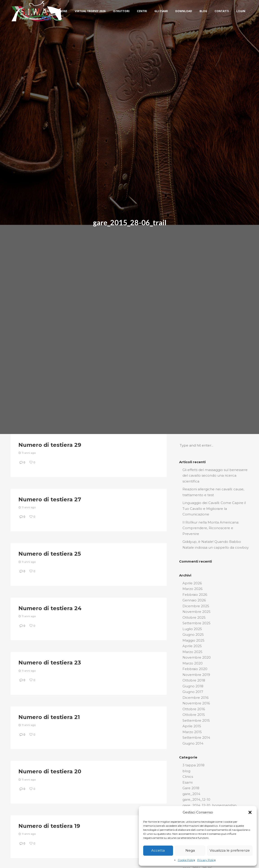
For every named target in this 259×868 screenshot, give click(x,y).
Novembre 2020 (197, 657)
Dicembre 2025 (196, 606)
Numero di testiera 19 (49, 826)
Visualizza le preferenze (230, 850)
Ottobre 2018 (194, 680)
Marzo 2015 (192, 732)
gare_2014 (191, 794)
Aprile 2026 (192, 583)
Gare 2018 (191, 788)
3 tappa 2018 (193, 765)
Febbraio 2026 (195, 595)
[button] (250, 812)
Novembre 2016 (196, 703)
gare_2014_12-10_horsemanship (210, 805)
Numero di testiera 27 (50, 499)
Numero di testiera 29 (50, 445)
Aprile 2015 (192, 726)
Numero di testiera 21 (49, 717)
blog (186, 771)
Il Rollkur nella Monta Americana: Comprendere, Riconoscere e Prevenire (211, 528)
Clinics (188, 777)
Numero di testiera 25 (50, 554)
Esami (188, 782)
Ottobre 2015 (194, 715)
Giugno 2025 (193, 635)
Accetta (158, 850)
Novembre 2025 (196, 612)
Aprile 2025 (192, 646)
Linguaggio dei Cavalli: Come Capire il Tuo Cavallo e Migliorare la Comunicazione (214, 509)
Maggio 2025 (193, 640)
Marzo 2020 (193, 663)
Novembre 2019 (196, 675)
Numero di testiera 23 (50, 663)
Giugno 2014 (193, 743)
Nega (190, 850)
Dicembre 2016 (195, 698)
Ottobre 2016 (194, 709)
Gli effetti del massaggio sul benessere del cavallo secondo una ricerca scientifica (215, 476)
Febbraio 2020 (195, 669)
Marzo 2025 (192, 652)
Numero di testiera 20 (50, 771)
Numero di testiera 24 (50, 608)
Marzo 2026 (192, 589)
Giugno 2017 (193, 692)
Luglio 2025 (192, 629)
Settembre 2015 (196, 720)
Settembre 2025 (196, 623)
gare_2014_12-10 (196, 799)
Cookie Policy (186, 860)
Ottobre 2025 (194, 617)
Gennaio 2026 (194, 600)
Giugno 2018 (193, 686)
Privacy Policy (206, 860)
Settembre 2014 (196, 738)
